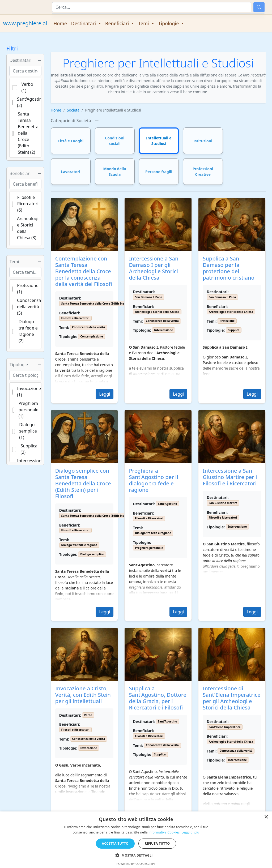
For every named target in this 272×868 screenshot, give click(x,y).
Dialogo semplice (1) (28, 431)
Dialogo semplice (92, 554)
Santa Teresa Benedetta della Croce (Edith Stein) (94, 303)
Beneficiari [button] (118, 23)
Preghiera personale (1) (29, 410)
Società (73, 110)
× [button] (266, 817)
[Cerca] (152, 7)
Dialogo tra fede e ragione (79, 545)
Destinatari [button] (84, 23)
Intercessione (163, 330)
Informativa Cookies (164, 832)
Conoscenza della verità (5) (29, 307)
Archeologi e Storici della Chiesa (157, 312)
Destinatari (25, 60)
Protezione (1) (28, 289)
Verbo (88, 715)
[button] (136, 855)
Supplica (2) (29, 449)
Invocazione (89, 748)
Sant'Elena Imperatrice (225, 727)
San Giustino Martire (223, 503)
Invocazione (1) (29, 392)
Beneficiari (25, 173)
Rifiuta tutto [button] (157, 843)
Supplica (234, 330)
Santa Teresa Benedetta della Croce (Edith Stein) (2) (28, 133)
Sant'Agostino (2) (31, 102)
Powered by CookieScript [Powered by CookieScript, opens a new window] (136, 864)
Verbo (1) (27, 87)
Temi (25, 262)
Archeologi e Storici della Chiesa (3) (28, 228)
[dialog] (136, 840)
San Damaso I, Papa (148, 297)
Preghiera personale (149, 548)
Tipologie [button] (169, 23)
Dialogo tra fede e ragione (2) (28, 331)
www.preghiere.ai (25, 23)
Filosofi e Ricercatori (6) (28, 204)
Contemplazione (92, 336)
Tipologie (25, 365)
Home (60, 23)
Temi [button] (144, 23)
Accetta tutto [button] (115, 843)
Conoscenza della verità (88, 327)
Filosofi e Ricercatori (75, 318)
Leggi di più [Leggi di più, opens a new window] (190, 832)
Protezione (227, 321)
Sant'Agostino (167, 504)
